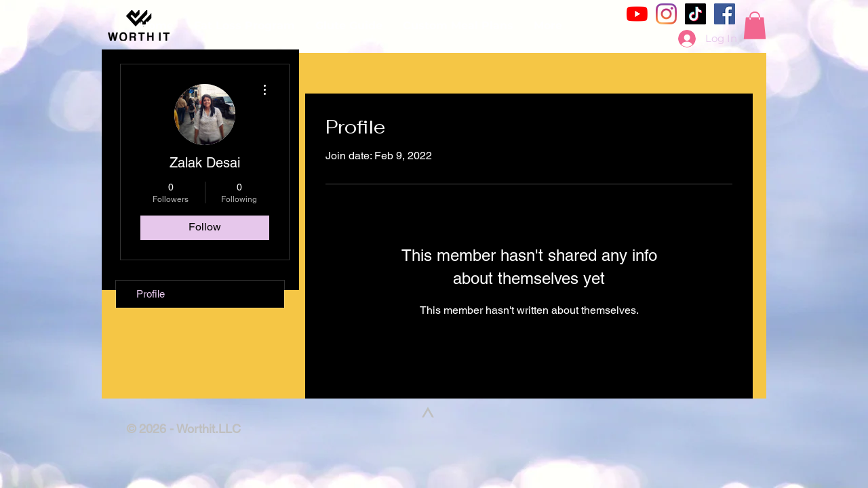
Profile (151, 294)
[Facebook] (725, 14)
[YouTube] (637, 14)
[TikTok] (695, 14)
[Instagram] (666, 14)
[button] (755, 25)
